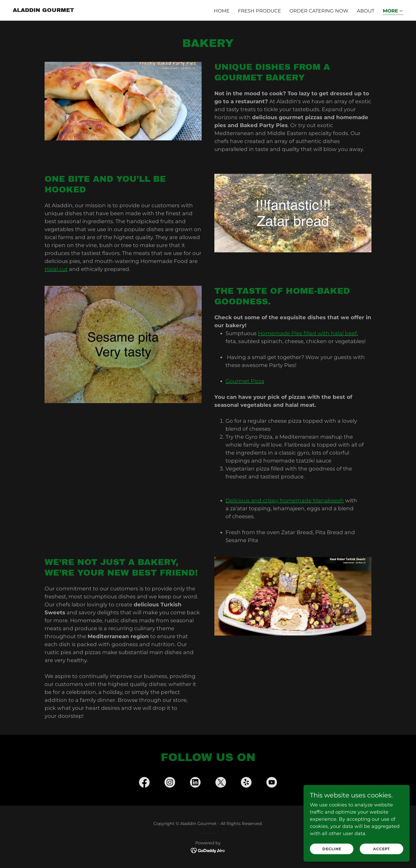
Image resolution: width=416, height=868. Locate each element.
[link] (43, 10)
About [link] (366, 11)
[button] (393, 11)
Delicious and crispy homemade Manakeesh (285, 500)
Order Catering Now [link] (319, 11)
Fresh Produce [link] (259, 11)
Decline (332, 849)
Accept (382, 849)
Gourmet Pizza (245, 381)
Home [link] (222, 11)
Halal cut (56, 269)
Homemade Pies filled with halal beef (307, 333)
